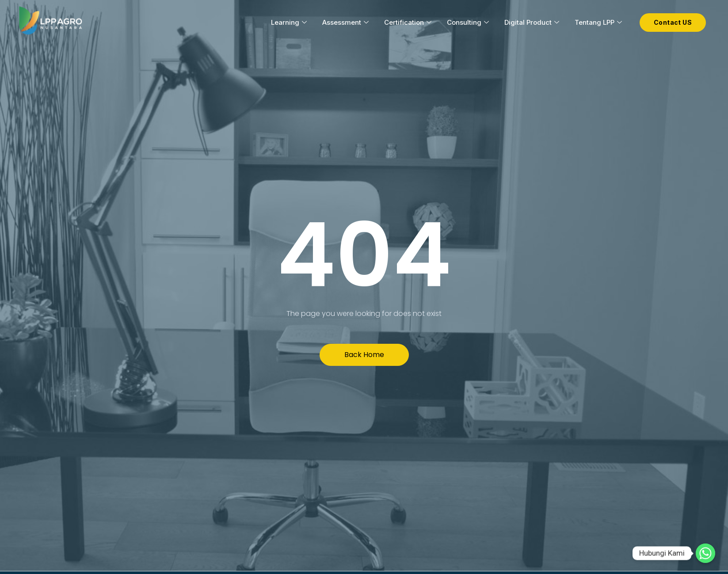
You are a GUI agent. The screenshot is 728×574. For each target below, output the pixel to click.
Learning (290, 22)
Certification (409, 22)
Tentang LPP (599, 22)
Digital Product (533, 22)
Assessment (347, 22)
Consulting (469, 22)
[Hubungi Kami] (705, 553)
